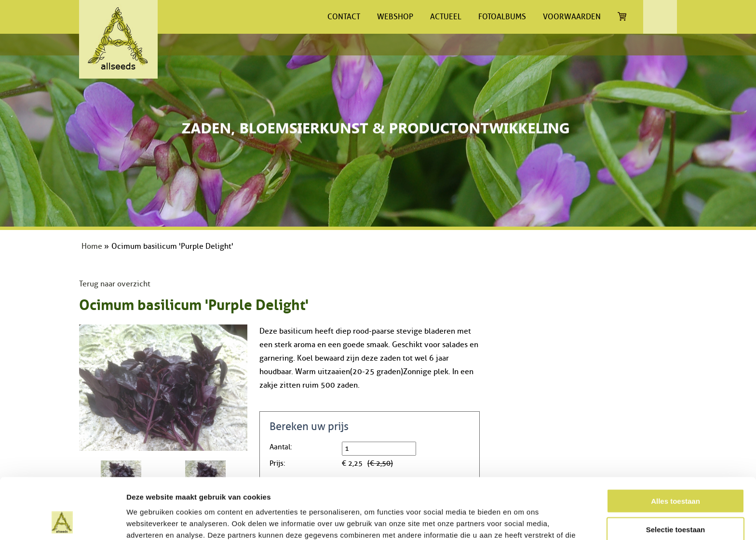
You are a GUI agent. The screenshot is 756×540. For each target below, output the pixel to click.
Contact (344, 17)
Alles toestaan (675, 444)
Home (92, 246)
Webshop (395, 17)
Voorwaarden (572, 17)
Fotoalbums (502, 17)
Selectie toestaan (676, 472)
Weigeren (675, 500)
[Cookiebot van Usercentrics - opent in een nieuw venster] (62, 521)
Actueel (446, 17)
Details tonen (521, 521)
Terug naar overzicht (115, 284)
